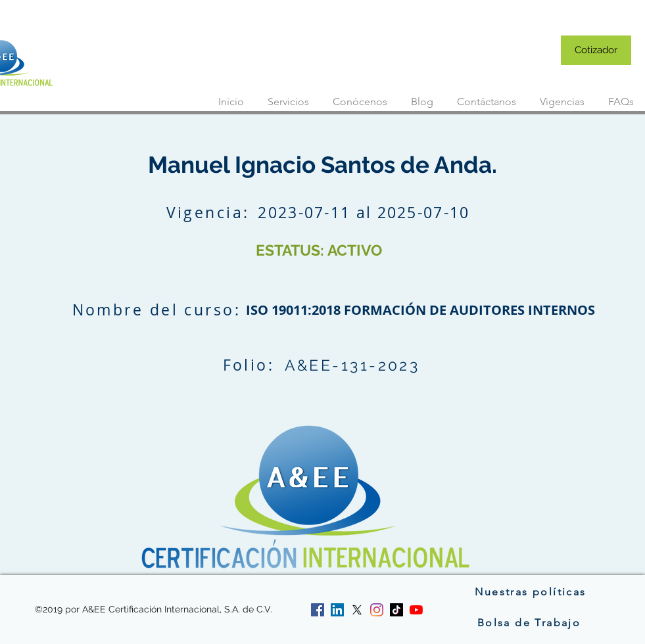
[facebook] (318, 610)
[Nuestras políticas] (531, 591)
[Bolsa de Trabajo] (531, 622)
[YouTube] (416, 610)
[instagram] (377, 610)
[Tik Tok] (396, 610)
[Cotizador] (596, 50)
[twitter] (357, 610)
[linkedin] (337, 610)
